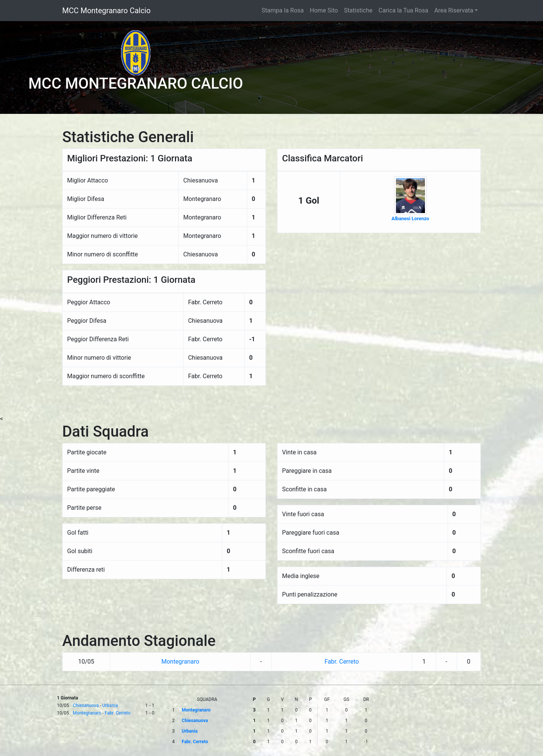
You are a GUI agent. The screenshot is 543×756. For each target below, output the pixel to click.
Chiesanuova (86, 705)
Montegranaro (180, 662)
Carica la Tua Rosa (403, 10)
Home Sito (324, 10)
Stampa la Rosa (283, 10)
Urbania (110, 705)
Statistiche (358, 10)
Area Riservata (454, 10)
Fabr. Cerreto (342, 662)
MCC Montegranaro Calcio (106, 11)
